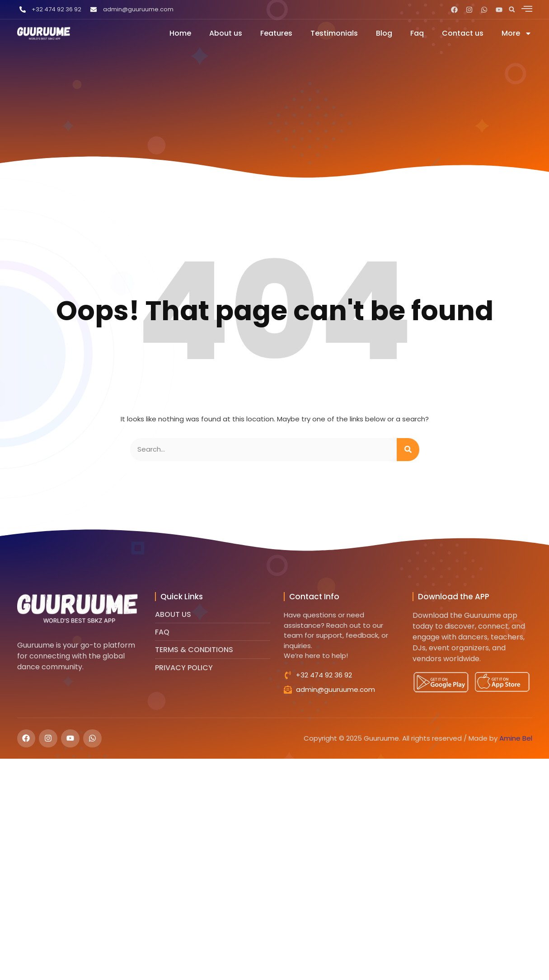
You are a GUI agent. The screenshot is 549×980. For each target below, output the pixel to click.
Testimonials (334, 33)
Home (180, 33)
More (517, 33)
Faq (417, 33)
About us (226, 33)
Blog (384, 33)
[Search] (408, 450)
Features (276, 33)
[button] (512, 9)
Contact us (463, 33)
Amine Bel (516, 738)
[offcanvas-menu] (527, 9)
